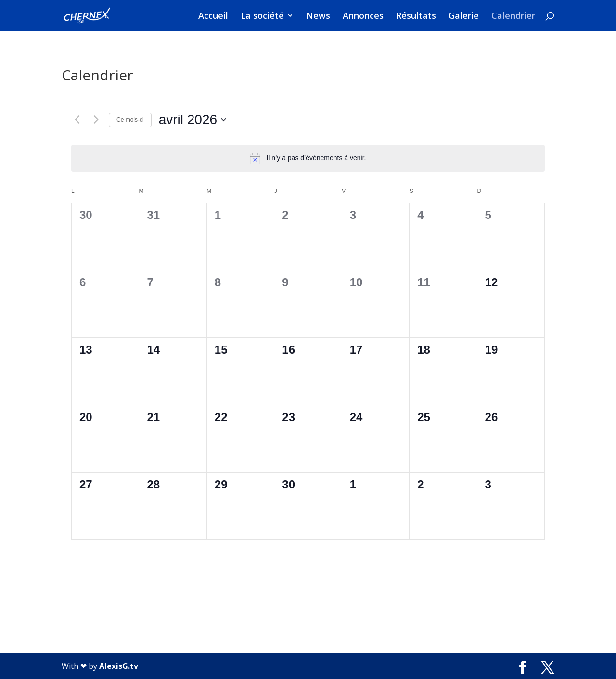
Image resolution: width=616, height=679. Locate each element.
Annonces (363, 17)
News (318, 17)
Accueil (213, 17)
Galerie (464, 17)
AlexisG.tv (119, 666)
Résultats (416, 17)
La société (262, 17)
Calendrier (513, 17)
